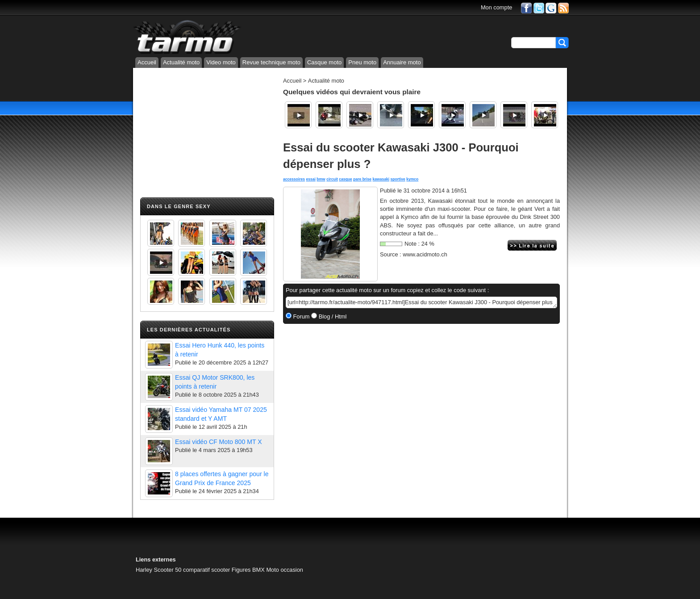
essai (310, 179)
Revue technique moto (271, 62)
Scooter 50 (168, 570)
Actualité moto (181, 62)
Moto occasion (285, 570)
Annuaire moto (402, 62)
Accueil (147, 62)
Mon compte (496, 7)
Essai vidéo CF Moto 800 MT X (219, 442)
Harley (144, 570)
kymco (412, 179)
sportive (398, 179)
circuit (332, 179)
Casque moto (324, 62)
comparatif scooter (206, 570)
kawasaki (381, 179)
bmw (321, 179)
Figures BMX (248, 570)
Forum (301, 316)
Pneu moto (362, 62)
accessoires (294, 179)
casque (346, 179)
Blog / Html (332, 316)
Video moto (221, 62)
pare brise (362, 179)
